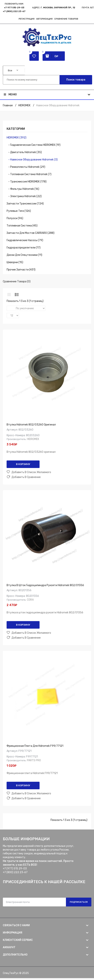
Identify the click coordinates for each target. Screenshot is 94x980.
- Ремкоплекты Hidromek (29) (26, 167)
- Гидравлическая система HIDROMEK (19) (34, 145)
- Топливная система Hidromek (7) (29, 174)
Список (17, 295)
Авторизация (44, 19)
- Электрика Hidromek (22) (24, 196)
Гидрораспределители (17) (24, 248)
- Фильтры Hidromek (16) (23, 189)
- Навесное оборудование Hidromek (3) (32, 160)
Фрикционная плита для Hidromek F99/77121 (35, 746)
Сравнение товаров (66, 19)
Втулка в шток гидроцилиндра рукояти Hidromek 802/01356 (45, 585)
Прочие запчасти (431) (21, 270)
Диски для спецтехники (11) (24, 255)
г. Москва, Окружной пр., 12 (58, 8)
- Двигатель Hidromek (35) (24, 152)
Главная (8, 105)
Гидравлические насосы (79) (25, 240)
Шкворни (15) (15, 262)
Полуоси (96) (15, 218)
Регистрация (27, 19)
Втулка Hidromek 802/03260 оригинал (31, 425)
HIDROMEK (24, 105)
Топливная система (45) (22, 226)
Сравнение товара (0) (17, 281)
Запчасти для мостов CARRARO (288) (31, 233)
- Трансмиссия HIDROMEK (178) (27, 182)
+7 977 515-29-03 (14, 8)
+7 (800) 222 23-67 (14, 11)
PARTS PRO (34, 760)
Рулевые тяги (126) (19, 211)
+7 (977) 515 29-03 (15, 869)
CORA (30, 600)
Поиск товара (76, 80)
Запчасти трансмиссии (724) (25, 204)
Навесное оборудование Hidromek (58, 105)
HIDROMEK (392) (16, 138)
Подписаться (79, 902)
